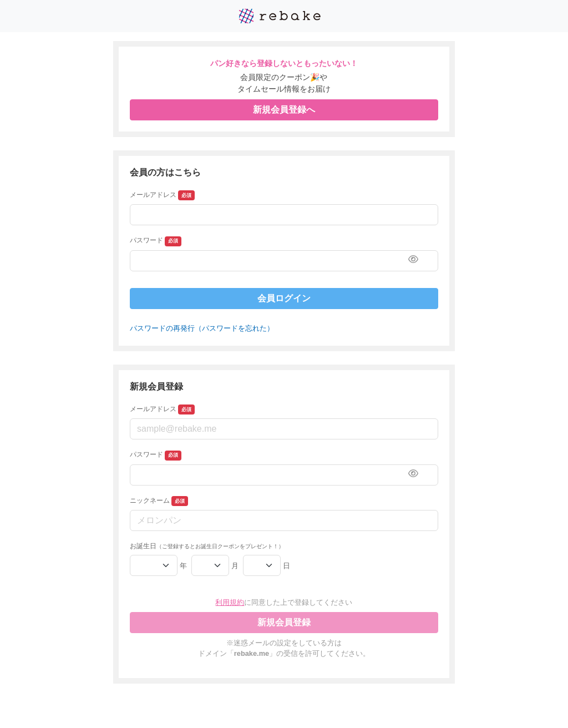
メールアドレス (162, 195)
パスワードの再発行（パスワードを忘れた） (202, 328)
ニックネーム (159, 501)
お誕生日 (207, 546)
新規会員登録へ (284, 110)
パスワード (156, 241)
